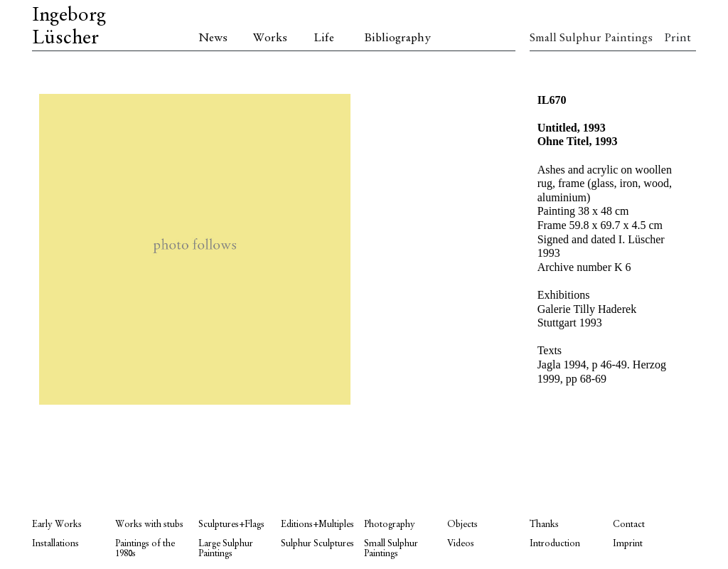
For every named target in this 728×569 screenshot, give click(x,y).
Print (678, 38)
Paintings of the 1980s (145, 549)
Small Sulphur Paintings (571, 38)
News (213, 38)
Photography (390, 525)
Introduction (555, 544)
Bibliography (397, 38)
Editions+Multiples (317, 525)
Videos (461, 544)
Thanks (544, 525)
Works (270, 38)
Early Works (57, 525)
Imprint (628, 544)
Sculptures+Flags (231, 525)
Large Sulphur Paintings (226, 549)
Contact (629, 525)
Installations (55, 544)
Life (324, 38)
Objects (462, 525)
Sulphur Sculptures (317, 544)
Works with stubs (149, 525)
